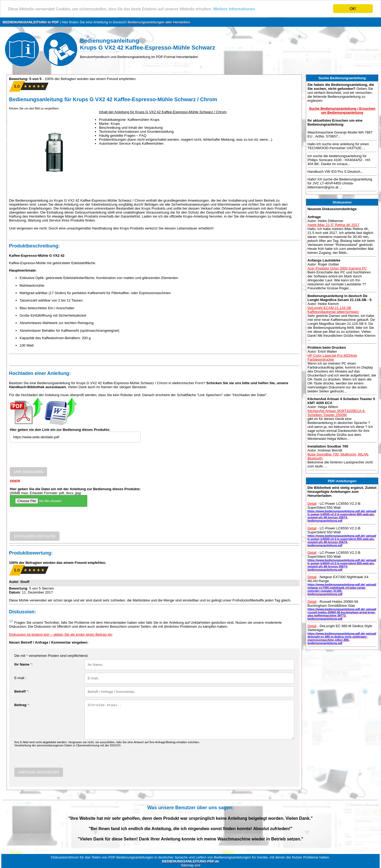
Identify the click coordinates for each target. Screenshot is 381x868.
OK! (353, 9)
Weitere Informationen (234, 9)
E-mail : (20, 678)
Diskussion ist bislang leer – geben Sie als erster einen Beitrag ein (61, 634)
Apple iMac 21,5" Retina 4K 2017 (333, 225)
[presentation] (50, 457)
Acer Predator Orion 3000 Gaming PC (337, 268)
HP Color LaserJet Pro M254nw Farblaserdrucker (332, 357)
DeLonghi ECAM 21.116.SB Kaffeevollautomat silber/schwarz (333, 310)
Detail (312, 504)
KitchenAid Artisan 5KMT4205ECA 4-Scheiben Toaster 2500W (336, 413)
